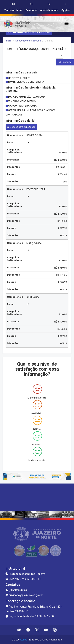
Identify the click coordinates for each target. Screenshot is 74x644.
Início (9, 41)
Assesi (24, 640)
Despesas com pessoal (28, 41)
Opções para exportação (21, 127)
